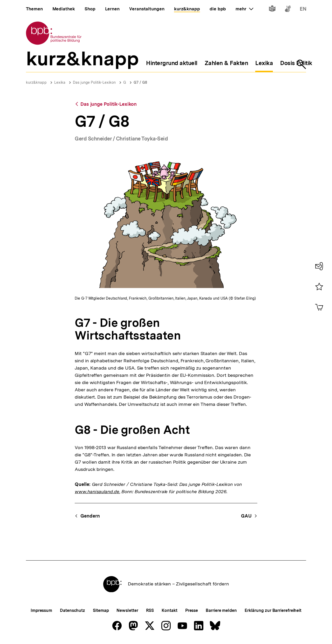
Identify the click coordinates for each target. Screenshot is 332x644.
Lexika (60, 82)
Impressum (41, 610)
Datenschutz (72, 610)
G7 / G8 (140, 82)
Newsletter (127, 610)
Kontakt (169, 610)
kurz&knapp (36, 82)
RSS (150, 610)
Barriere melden (221, 610)
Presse (192, 610)
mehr (244, 9)
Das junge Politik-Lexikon (94, 82)
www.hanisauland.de (97, 491)
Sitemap (101, 610)
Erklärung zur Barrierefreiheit (273, 610)
